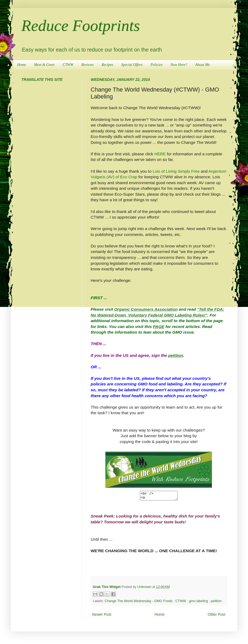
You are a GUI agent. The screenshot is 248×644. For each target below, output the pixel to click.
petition (216, 603)
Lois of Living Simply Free (176, 171)
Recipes (107, 65)
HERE (160, 154)
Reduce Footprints (81, 26)
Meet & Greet (44, 65)
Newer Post (102, 616)
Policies (156, 65)
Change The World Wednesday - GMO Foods (139, 603)
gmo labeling (199, 603)
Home (21, 65)
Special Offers (132, 65)
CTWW (68, 65)
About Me (203, 65)
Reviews (87, 65)
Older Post (217, 616)
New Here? (179, 65)
